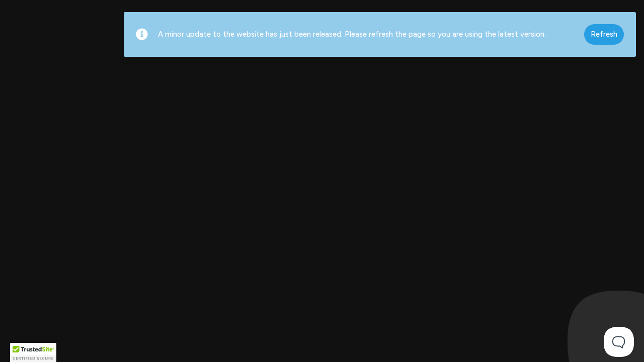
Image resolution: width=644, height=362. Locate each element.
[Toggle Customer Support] (619, 342)
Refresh (604, 34)
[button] (33, 352)
